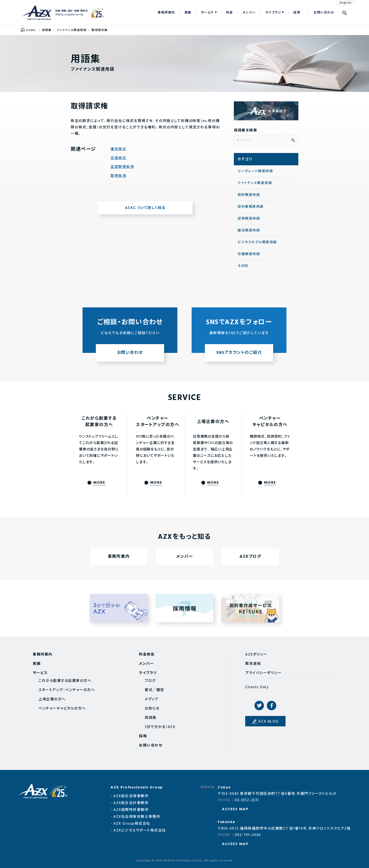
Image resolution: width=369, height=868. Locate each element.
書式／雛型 (155, 690)
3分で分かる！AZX (160, 727)
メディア (152, 699)
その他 (243, 266)
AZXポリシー (256, 655)
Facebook (272, 706)
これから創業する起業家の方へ (65, 681)
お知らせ (152, 709)
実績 (188, 13)
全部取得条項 (122, 167)
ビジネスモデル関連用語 (257, 242)
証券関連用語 (249, 219)
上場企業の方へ (52, 699)
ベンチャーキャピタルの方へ (62, 709)
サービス (207, 13)
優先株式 (118, 149)
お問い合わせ (324, 13)
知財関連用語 (249, 195)
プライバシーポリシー (263, 673)
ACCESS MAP (235, 809)
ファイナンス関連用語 (255, 183)
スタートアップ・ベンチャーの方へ (67, 690)
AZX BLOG (268, 722)
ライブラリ (273, 13)
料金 (230, 13)
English (346, 3)
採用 (297, 13)
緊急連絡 (253, 664)
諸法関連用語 (249, 231)
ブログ (150, 681)
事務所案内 (166, 13)
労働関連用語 (249, 254)
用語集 (151, 718)
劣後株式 (118, 158)
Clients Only (257, 687)
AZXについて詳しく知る (145, 208)
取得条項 (118, 176)
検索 (345, 13)
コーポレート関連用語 (255, 171)
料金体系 (147, 655)
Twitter (259, 706)
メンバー (249, 13)
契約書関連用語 (251, 207)
